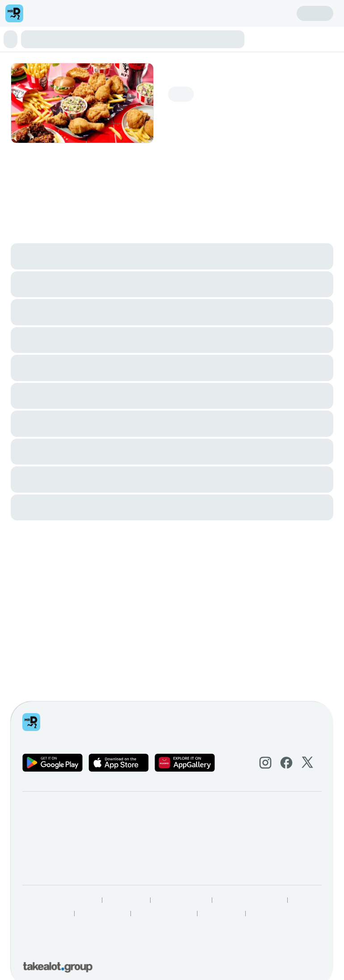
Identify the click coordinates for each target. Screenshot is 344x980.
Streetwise (258, 41)
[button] (172, 15)
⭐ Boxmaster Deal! (33, 41)
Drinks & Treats (45, 49)
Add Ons (81, 49)
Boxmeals (181, 41)
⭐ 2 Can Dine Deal (92, 41)
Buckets (133, 41)
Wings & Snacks (219, 41)
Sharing (155, 41)
